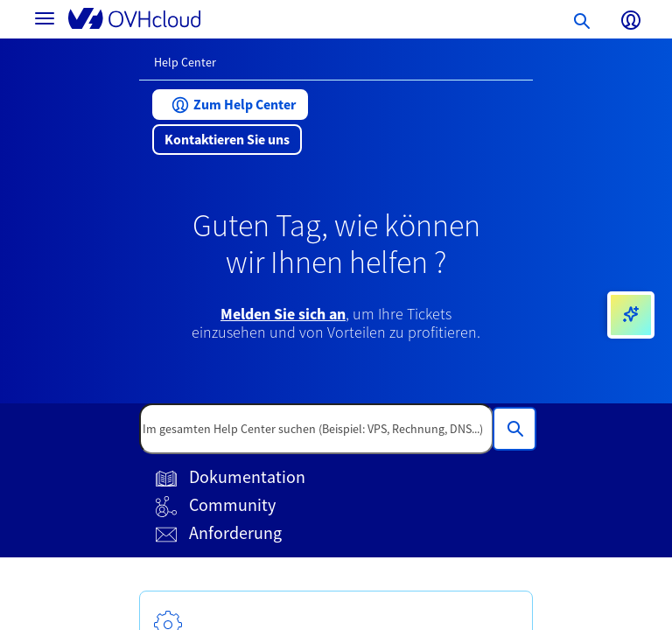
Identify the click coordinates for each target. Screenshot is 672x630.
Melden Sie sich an (283, 314)
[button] (230, 105)
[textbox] (316, 429)
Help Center (185, 62)
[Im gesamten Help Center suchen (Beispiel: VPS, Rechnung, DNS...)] (514, 429)
